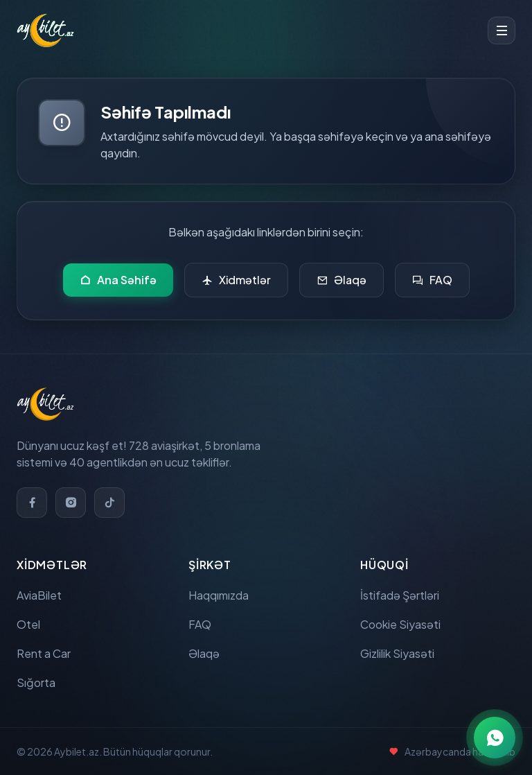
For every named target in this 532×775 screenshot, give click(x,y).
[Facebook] (32, 503)
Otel (28, 624)
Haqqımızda (219, 595)
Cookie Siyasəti (400, 624)
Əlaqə (342, 280)
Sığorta (36, 682)
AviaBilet (39, 595)
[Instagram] (71, 503)
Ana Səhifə (118, 280)
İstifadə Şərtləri (400, 595)
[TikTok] (109, 503)
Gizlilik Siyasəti (397, 653)
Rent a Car (44, 653)
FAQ (432, 280)
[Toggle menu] (502, 31)
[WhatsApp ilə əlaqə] (495, 738)
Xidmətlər (236, 280)
